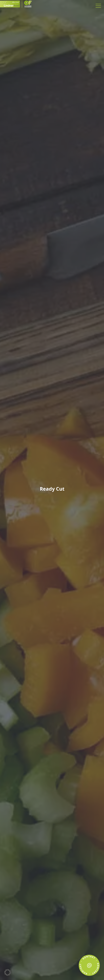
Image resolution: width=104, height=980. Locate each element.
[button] (8, 972)
